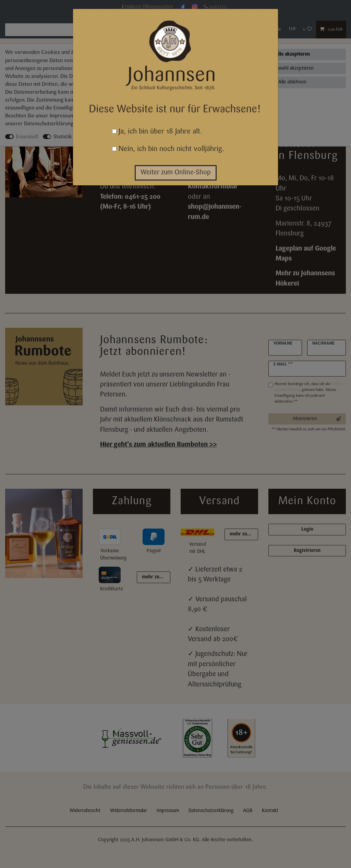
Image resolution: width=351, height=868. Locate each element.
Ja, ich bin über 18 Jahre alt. (157, 132)
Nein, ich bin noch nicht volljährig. (168, 149)
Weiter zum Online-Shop (176, 173)
